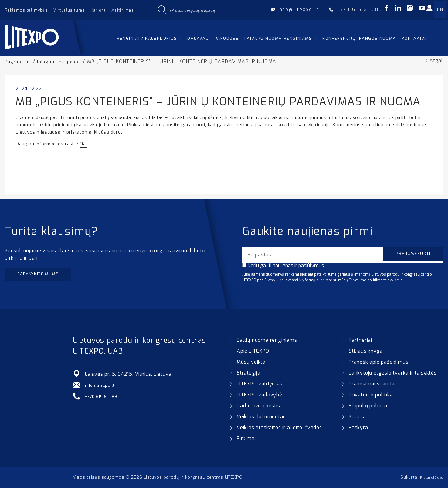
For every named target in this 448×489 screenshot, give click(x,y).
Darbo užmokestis (258, 407)
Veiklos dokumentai (260, 418)
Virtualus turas (69, 10)
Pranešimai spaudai (372, 385)
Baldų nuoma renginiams (267, 341)
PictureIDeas (429, 479)
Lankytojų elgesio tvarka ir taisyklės (393, 374)
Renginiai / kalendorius (147, 38)
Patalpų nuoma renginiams (278, 38)
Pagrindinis (19, 61)
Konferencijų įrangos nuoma (359, 38)
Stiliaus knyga (366, 352)
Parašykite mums (45, 275)
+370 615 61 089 (105, 397)
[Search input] (193, 10)
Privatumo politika (371, 396)
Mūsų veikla (251, 363)
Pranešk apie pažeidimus (378, 363)
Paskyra (358, 429)
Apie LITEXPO (253, 352)
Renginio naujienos (64, 61)
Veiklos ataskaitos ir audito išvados (279, 429)
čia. (83, 144)
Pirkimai (246, 440)
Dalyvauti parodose (213, 38)
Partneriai (360, 341)
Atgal (436, 61)
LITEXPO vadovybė (260, 396)
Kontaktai (414, 38)
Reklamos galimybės (26, 10)
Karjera (98, 10)
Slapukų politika (368, 407)
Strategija (249, 374)
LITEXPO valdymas (260, 385)
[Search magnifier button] (162, 10)
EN (440, 10)
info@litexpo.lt (103, 386)
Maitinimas (123, 10)
